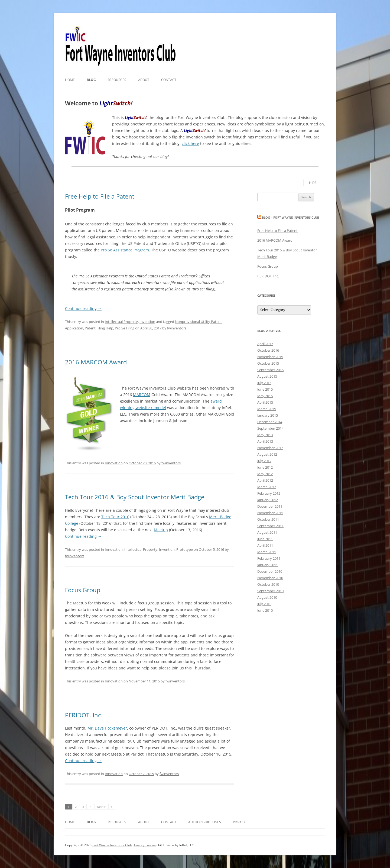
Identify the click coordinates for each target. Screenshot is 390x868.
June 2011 (265, 539)
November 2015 (270, 357)
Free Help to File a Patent (100, 196)
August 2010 (267, 597)
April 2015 (265, 402)
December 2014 (270, 422)
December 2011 (270, 506)
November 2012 (270, 448)
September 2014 (270, 428)
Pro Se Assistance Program (125, 250)
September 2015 (270, 370)
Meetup (161, 530)
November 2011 (270, 513)
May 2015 (265, 396)
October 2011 (268, 519)
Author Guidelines (205, 822)
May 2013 (265, 435)
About (144, 80)
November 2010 (270, 578)
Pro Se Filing (125, 328)
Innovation (114, 463)
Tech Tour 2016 (115, 517)
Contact (169, 80)
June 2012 (265, 467)
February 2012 (269, 493)
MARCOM (142, 395)
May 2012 (265, 474)
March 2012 (267, 487)
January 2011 (268, 565)
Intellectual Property (121, 322)
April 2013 (265, 441)
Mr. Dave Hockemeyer (107, 728)
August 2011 (267, 532)
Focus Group (83, 590)
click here (190, 143)
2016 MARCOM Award (96, 362)
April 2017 (265, 344)
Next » (101, 807)
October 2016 (268, 350)
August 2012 (267, 454)
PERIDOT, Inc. (84, 715)
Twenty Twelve (145, 845)
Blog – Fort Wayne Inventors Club (290, 217)
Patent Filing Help (99, 328)
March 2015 (267, 409)
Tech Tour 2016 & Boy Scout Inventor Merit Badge (135, 497)
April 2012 (265, 480)
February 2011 (269, 558)
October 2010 (268, 584)
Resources (117, 80)
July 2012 (264, 461)
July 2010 (264, 604)
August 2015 (267, 376)
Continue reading (83, 308)
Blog (91, 80)
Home (70, 80)
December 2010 (270, 571)
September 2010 (270, 591)
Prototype (185, 549)
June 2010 (265, 610)
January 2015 (268, 415)
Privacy (239, 822)
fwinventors (177, 328)
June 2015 (265, 389)
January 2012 (268, 500)
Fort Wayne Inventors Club (112, 845)
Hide (313, 183)
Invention (147, 322)
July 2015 (264, 383)
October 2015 (268, 363)
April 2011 (265, 545)
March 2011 (267, 552)
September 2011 (270, 526)
